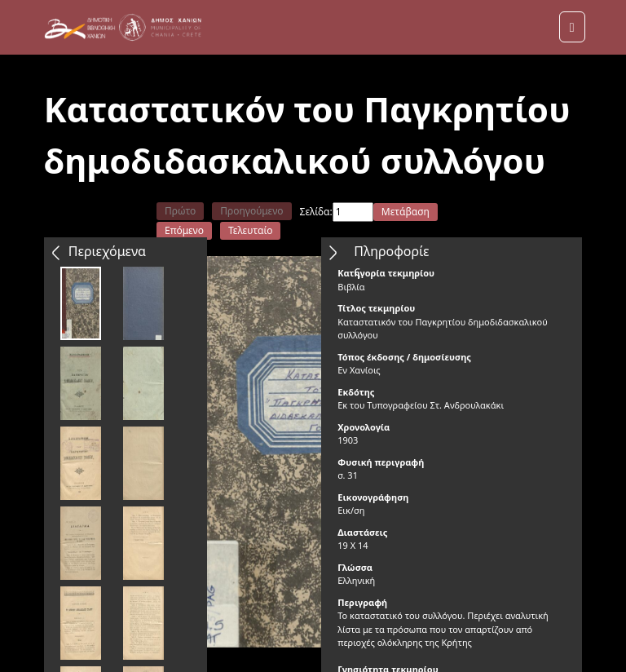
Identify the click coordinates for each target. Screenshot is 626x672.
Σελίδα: (316, 212)
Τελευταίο (251, 230)
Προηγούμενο (251, 211)
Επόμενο (184, 230)
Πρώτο (180, 211)
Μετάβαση (406, 212)
